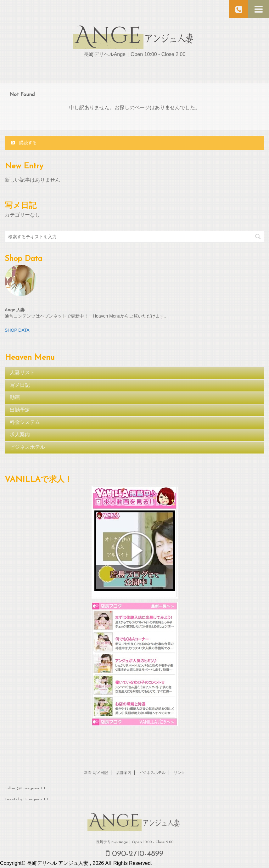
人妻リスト (22, 373)
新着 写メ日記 (96, 773)
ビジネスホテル (27, 448)
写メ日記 (20, 386)
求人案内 (20, 435)
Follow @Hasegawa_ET (25, 788)
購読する (24, 143)
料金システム (25, 423)
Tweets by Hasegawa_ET (27, 799)
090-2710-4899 (135, 854)
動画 (15, 398)
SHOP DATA (17, 330)
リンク (179, 773)
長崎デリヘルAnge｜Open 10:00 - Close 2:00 (135, 842)
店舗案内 (124, 773)
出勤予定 (20, 410)
